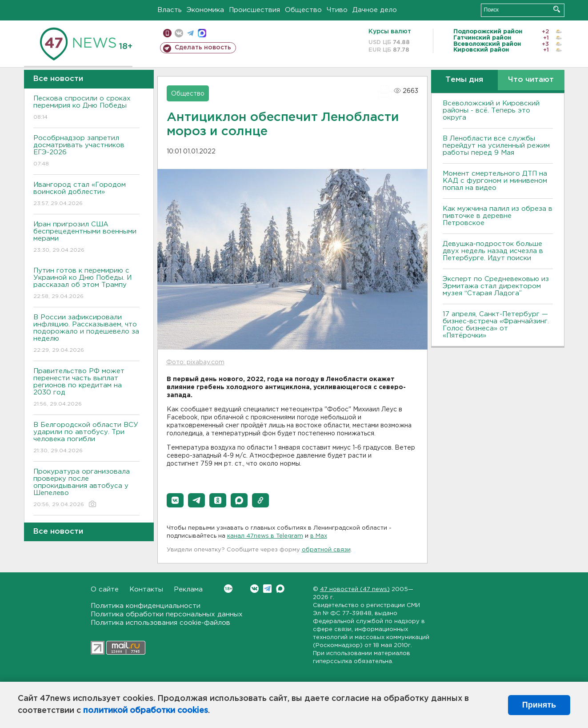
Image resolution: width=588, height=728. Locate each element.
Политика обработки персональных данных (167, 614)
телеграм (190, 33)
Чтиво (337, 10)
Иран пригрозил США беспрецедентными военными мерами (86, 238)
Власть (170, 10)
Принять (539, 705)
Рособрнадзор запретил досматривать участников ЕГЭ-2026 (86, 151)
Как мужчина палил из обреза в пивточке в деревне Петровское (498, 216)
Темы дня (464, 80)
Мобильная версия (167, 33)
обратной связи (326, 550)
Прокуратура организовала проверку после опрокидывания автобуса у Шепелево (86, 489)
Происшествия (254, 10)
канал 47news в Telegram (265, 536)
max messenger (202, 33)
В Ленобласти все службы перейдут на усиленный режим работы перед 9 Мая (496, 146)
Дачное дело (375, 10)
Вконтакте (228, 589)
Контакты (146, 589)
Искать (557, 9)
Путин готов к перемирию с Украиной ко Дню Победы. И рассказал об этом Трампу (86, 284)
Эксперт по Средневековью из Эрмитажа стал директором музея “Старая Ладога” (496, 286)
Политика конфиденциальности (146, 606)
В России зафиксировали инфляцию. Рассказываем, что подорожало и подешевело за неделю (86, 334)
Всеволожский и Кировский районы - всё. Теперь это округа (491, 111)
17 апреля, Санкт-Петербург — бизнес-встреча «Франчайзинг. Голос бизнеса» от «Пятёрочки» (496, 325)
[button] (175, 500)
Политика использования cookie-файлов (160, 623)
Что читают (531, 80)
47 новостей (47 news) (355, 589)
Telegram (267, 589)
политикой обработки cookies (146, 711)
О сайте (105, 589)
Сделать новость (203, 48)
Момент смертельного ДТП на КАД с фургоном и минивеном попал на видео (495, 181)
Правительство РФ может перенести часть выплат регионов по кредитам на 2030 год (86, 388)
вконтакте (179, 33)
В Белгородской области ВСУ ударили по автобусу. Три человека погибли (86, 438)
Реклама (188, 589)
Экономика (205, 10)
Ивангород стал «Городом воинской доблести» (86, 195)
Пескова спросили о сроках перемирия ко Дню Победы (86, 108)
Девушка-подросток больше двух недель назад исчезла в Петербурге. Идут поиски (493, 251)
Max (280, 589)
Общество (303, 10)
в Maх (319, 536)
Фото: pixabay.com (195, 362)
